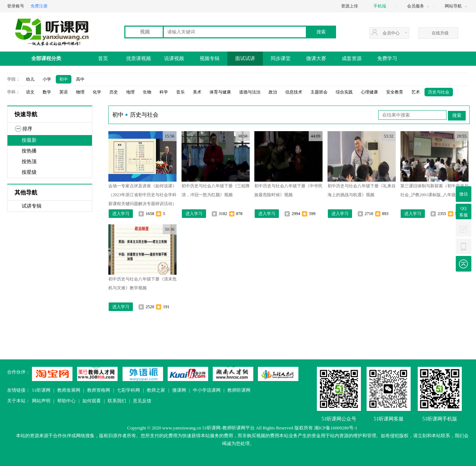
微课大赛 (316, 58)
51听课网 (41, 390)
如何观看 (92, 401)
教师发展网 (69, 390)
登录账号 (16, 6)
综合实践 (344, 92)
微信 (464, 194)
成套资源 (352, 58)
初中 (64, 79)
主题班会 (319, 92)
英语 (64, 92)
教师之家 (156, 390)
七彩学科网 (128, 390)
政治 (273, 92)
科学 (164, 92)
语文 (30, 92)
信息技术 (294, 92)
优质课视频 (139, 58)
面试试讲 (245, 58)
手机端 (380, 6)
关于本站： (19, 401)
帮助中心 (66, 401)
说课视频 (174, 58)
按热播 (29, 151)
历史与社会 (439, 92)
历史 (114, 92)
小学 (47, 79)
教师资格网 (99, 390)
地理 (130, 92)
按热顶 (29, 162)
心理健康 (369, 92)
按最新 (29, 140)
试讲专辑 (32, 206)
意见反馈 (142, 401)
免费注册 (39, 6)
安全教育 (395, 92)
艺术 (416, 92)
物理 (80, 92)
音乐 (180, 92)
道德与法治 (250, 92)
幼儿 (30, 79)
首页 (103, 58)
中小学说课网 (207, 390)
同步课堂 (281, 58)
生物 (147, 92)
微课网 (179, 390)
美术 (197, 92)
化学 (97, 92)
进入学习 (121, 214)
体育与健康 (220, 92)
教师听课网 (239, 390)
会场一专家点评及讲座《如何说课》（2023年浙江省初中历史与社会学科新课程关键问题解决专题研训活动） (142, 195)
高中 (80, 79)
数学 (47, 92)
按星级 (29, 172)
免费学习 (387, 58)
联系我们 (117, 401)
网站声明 (41, 401)
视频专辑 (210, 58)
